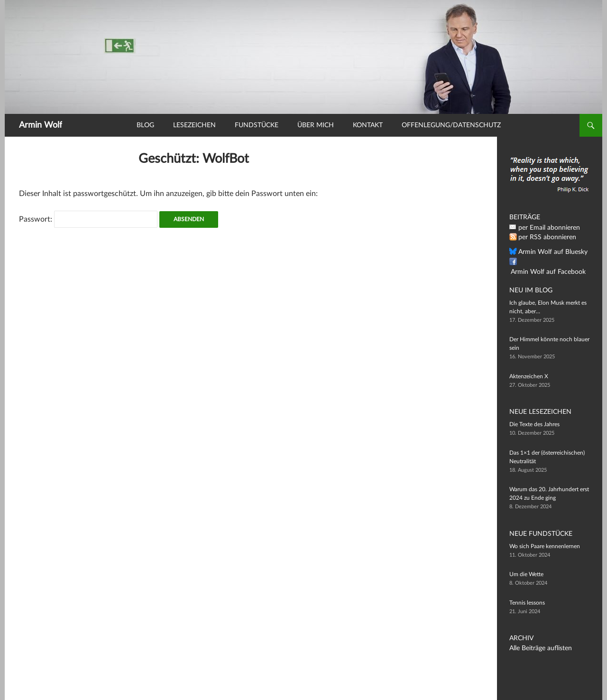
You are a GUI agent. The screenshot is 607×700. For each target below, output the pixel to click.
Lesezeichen (194, 125)
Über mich (316, 125)
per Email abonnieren (545, 228)
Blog (145, 125)
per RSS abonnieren (543, 237)
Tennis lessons (527, 603)
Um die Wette (526, 574)
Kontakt (368, 125)
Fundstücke (257, 125)
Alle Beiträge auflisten (536, 648)
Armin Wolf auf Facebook (550, 262)
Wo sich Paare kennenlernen (545, 546)
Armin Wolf (41, 125)
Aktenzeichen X (529, 376)
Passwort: (88, 219)
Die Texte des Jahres (534, 424)
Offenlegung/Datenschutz (451, 125)
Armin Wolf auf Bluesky (548, 252)
